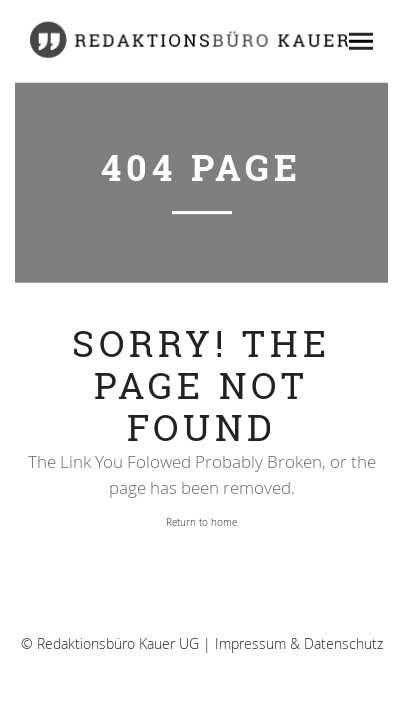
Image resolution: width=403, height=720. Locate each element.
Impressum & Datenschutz (299, 645)
